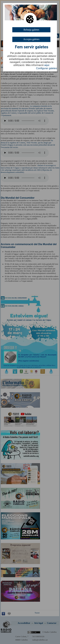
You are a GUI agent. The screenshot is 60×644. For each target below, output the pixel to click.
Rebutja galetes (31, 30)
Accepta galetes (31, 39)
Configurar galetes (47, 68)
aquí (47, 65)
